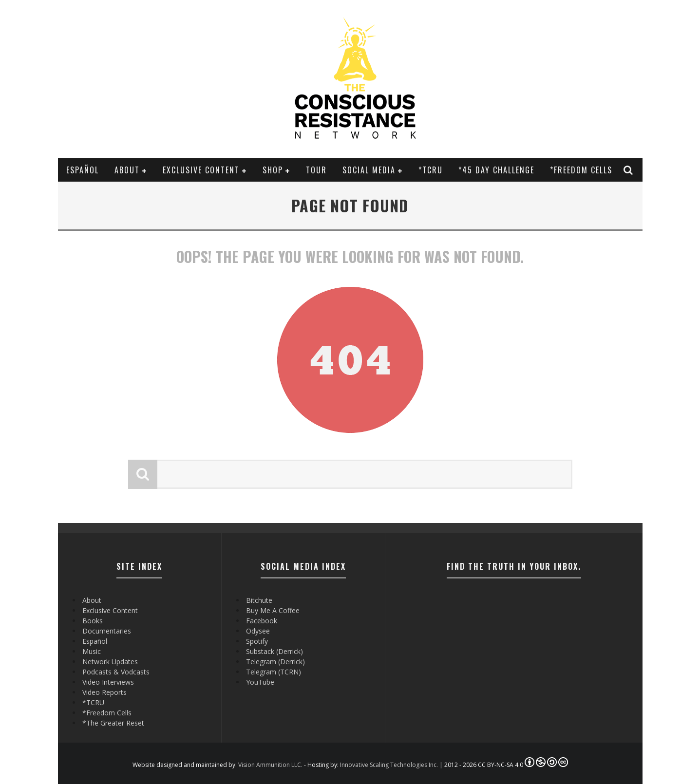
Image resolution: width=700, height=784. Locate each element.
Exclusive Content (201, 170)
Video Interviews (108, 682)
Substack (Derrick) (274, 651)
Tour (316, 170)
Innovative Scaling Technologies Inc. (389, 765)
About (127, 170)
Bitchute (259, 600)
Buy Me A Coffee (273, 610)
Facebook (262, 621)
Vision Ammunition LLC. (270, 765)
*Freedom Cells (581, 170)
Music (92, 651)
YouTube (260, 682)
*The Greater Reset (113, 723)
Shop (273, 170)
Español (83, 170)
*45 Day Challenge (496, 170)
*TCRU (431, 170)
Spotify (257, 641)
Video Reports (104, 692)
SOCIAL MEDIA (369, 170)
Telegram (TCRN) (274, 672)
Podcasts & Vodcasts (116, 672)
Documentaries (107, 631)
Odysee (258, 631)
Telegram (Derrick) (275, 662)
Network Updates (110, 662)
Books (93, 621)
